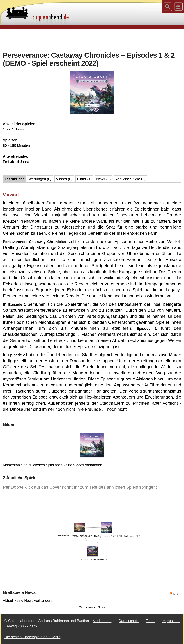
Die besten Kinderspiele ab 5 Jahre (32, 637)
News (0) (103, 179)
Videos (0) (64, 179)
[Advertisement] (92, 39)
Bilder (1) (84, 179)
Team (150, 621)
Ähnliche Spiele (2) (130, 179)
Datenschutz (129, 621)
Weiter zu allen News (92, 607)
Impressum (171, 621)
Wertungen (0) (40, 179)
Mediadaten (102, 621)
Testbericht (14, 179)
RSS (177, 594)
